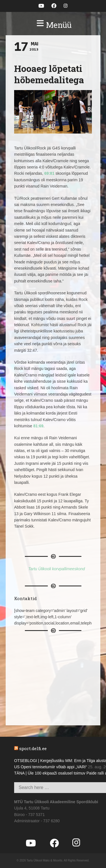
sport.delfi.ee (33, 748)
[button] (53, 25)
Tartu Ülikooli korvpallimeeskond (57, 569)
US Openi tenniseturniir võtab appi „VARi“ (50, 767)
